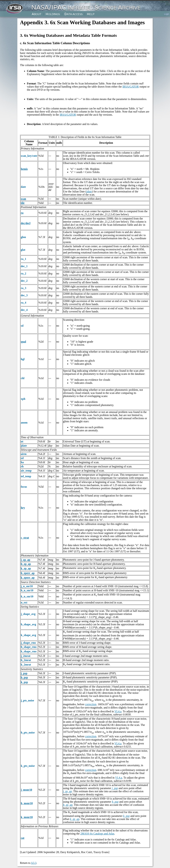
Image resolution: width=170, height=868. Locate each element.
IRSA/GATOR (131, 87)
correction (91, 704)
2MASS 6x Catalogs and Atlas (97, 834)
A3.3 (34, 863)
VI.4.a (118, 711)
